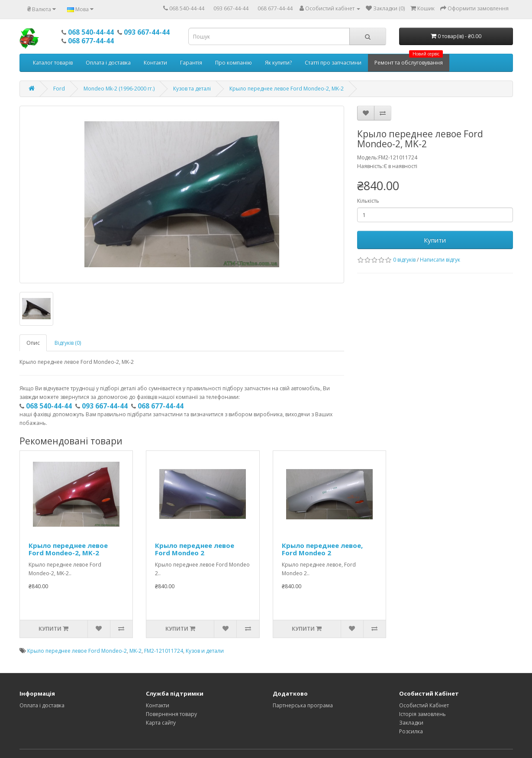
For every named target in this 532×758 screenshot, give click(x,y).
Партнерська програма (303, 705)
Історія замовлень (422, 714)
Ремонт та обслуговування (409, 60)
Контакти (155, 63)
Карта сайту (161, 723)
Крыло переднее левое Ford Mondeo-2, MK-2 (287, 89)
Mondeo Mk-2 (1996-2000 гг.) (119, 89)
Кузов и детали (205, 651)
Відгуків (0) (68, 343)
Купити (435, 240)
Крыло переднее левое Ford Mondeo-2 (77, 651)
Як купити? (278, 63)
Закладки (411, 723)
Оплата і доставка (108, 63)
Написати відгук (440, 260)
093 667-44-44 (231, 8)
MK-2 (135, 651)
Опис (33, 343)
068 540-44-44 (187, 8)
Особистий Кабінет (424, 705)
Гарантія (191, 63)
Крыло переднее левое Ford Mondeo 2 (195, 549)
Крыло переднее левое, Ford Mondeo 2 (322, 549)
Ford (59, 89)
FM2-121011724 (164, 651)
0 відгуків (404, 260)
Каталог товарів (53, 63)
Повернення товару (171, 714)
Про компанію (234, 63)
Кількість (368, 201)
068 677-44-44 (275, 8)
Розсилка (411, 731)
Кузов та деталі (192, 89)
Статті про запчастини (333, 63)
